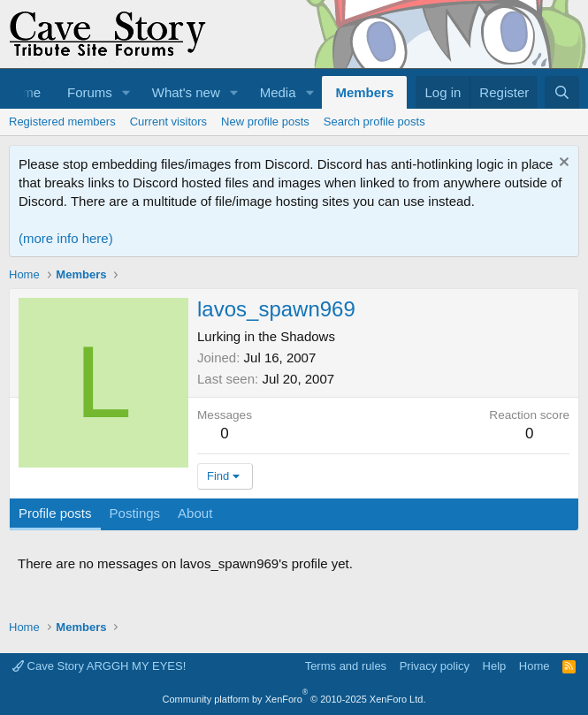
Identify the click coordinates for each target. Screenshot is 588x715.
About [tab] (195, 513)
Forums (90, 92)
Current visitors (168, 122)
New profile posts (265, 122)
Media (278, 92)
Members (364, 92)
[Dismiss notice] (562, 164)
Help (495, 666)
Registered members (62, 122)
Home (535, 666)
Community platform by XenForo (294, 699)
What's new (186, 92)
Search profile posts (374, 122)
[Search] (562, 92)
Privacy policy (435, 666)
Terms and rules (346, 666)
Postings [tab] (135, 513)
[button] (126, 92)
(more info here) (66, 238)
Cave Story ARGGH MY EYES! (99, 666)
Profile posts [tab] (55, 513)
